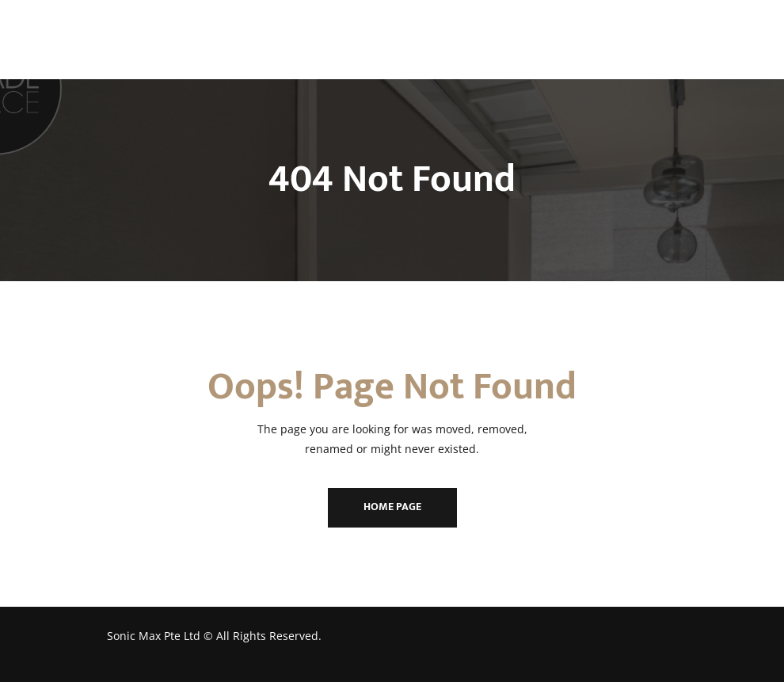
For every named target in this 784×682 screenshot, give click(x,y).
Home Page (392, 507)
